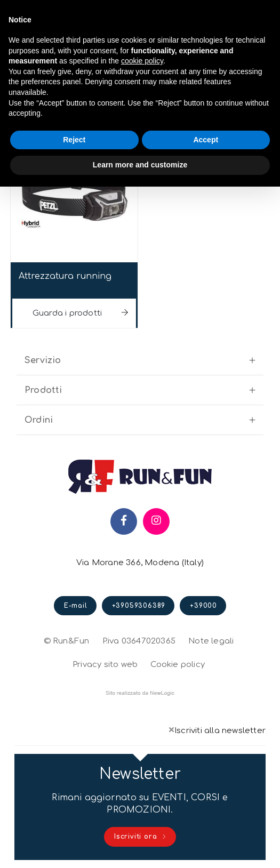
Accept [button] (206, 140)
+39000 (203, 606)
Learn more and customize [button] (140, 165)
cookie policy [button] (142, 61)
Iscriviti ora (141, 837)
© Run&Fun (67, 641)
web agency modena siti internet (140, 693)
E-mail (76, 606)
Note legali (211, 641)
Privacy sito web (105, 663)
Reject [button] (74, 140)
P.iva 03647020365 (139, 641)
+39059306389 (139, 606)
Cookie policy (178, 663)
